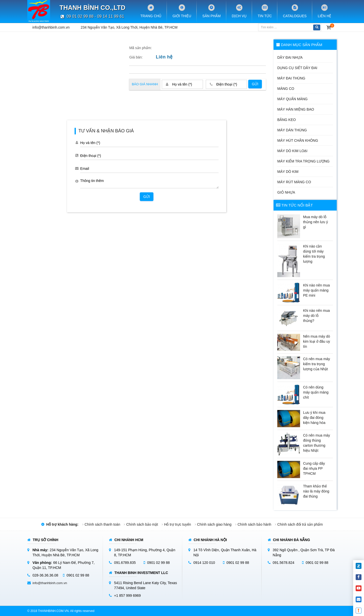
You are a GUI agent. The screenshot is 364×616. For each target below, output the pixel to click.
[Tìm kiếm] (285, 27)
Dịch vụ (239, 11)
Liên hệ (324, 11)
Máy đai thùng (291, 78)
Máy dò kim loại (292, 151)
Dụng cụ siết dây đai (297, 68)
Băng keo (287, 120)
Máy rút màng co (294, 182)
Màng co (286, 89)
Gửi (255, 84)
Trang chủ (151, 11)
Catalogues (295, 11)
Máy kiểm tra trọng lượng (303, 161)
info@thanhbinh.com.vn (51, 27)
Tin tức (265, 11)
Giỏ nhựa (286, 192)
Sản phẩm (211, 11)
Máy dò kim (288, 172)
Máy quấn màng (292, 99)
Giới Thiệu (182, 11)
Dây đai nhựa (290, 57)
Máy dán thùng (292, 130)
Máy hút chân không (298, 140)
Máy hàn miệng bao (296, 109)
